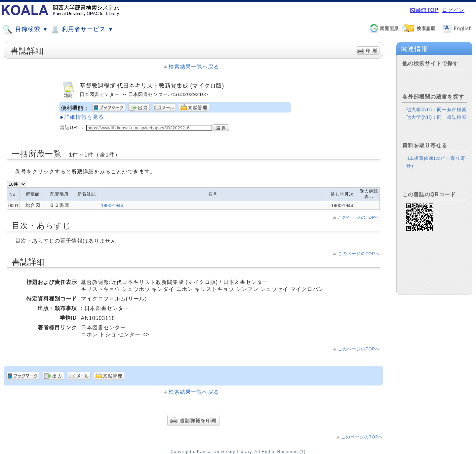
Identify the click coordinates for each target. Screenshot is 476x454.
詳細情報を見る (84, 117)
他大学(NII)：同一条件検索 (436, 110)
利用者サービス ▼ (82, 29)
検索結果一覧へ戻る (194, 67)
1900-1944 (112, 205)
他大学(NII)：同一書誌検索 (436, 117)
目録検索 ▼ (25, 29)
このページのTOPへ (359, 217)
